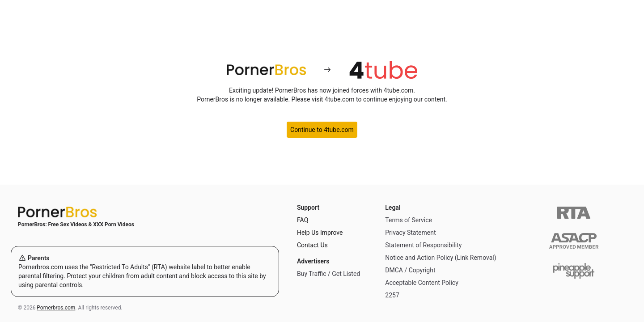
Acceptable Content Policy (422, 283)
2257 (392, 295)
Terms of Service (409, 220)
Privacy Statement (410, 233)
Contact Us (312, 245)
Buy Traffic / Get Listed (328, 274)
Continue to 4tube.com (322, 130)
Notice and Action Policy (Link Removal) (441, 258)
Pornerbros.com (56, 308)
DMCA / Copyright (410, 270)
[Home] (145, 212)
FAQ (303, 220)
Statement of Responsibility (423, 245)
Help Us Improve (320, 233)
